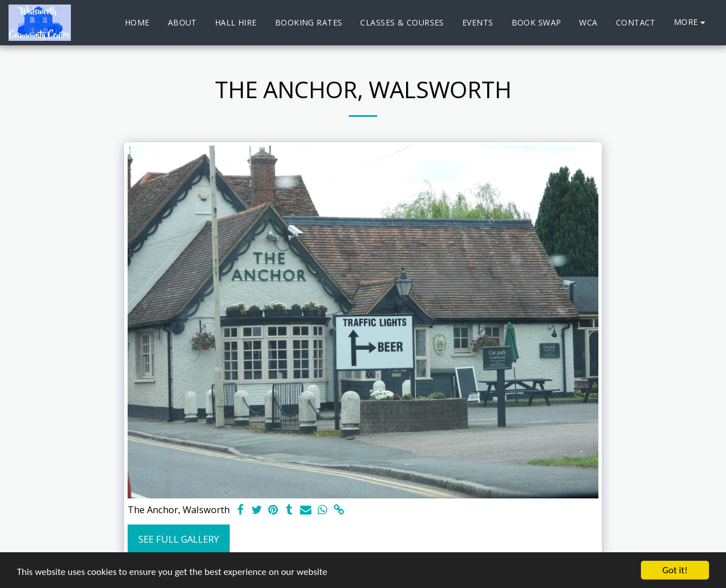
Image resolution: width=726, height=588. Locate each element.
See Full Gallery (179, 539)
